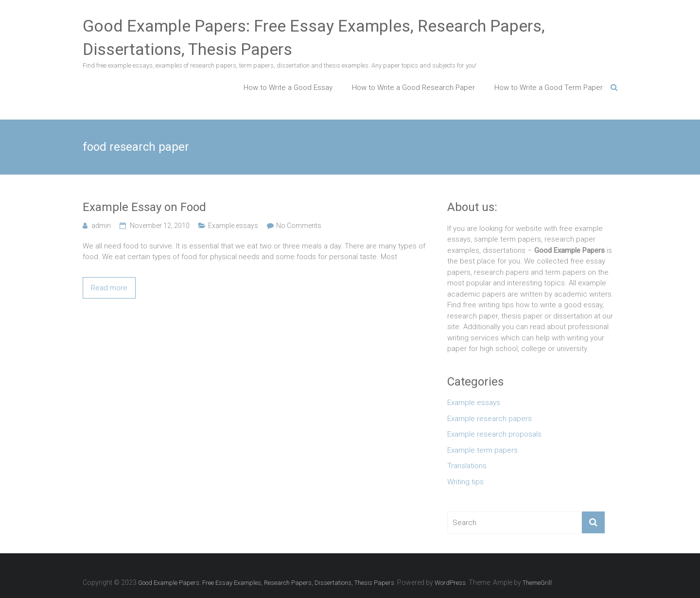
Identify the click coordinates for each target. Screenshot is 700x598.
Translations (467, 466)
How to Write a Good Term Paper (549, 88)
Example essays (233, 226)
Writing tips (465, 482)
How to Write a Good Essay (288, 88)
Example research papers (490, 419)
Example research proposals (494, 434)
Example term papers (482, 450)
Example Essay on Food (144, 207)
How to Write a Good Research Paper (413, 88)
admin (101, 226)
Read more (109, 288)
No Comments (299, 226)
